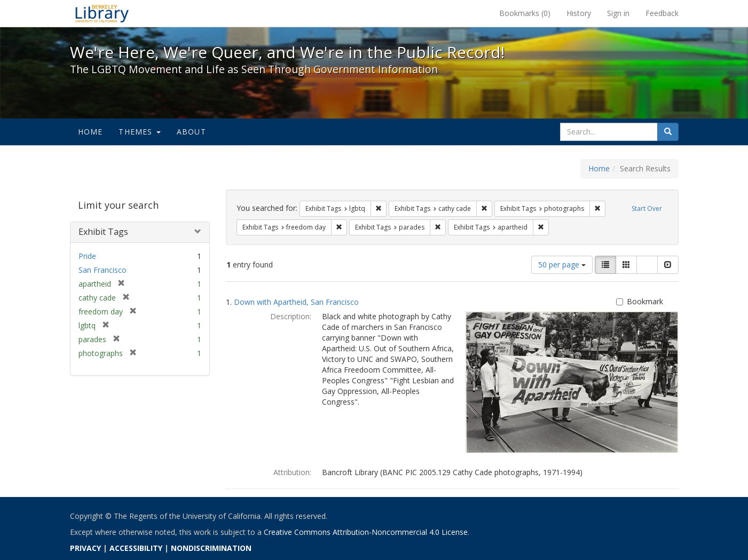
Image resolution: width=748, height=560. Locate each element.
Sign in (618, 13)
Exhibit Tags (103, 232)
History (579, 13)
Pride (87, 256)
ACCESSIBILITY (136, 548)
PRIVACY (85, 548)
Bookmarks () (525, 13)
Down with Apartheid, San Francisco (296, 302)
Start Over (647, 208)
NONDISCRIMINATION (211, 548)
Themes (139, 132)
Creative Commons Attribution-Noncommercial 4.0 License (366, 532)
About (191, 132)
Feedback (662, 13)
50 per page (562, 265)
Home (90, 132)
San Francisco (103, 270)
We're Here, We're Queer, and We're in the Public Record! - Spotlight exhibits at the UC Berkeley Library (102, 13)
